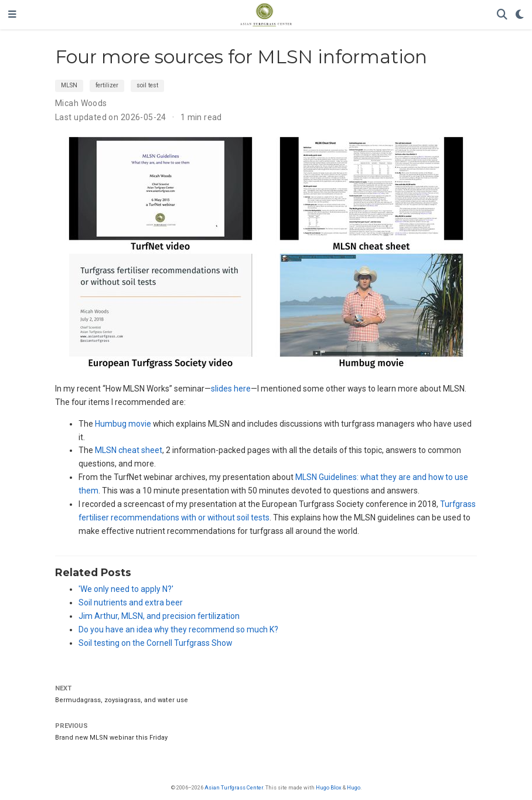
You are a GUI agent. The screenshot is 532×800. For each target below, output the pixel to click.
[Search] (502, 15)
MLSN (69, 85)
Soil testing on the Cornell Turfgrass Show (155, 643)
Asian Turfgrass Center (234, 787)
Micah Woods (81, 103)
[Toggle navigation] (12, 15)
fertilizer (107, 85)
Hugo (354, 787)
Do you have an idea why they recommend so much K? (178, 629)
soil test (147, 85)
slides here (231, 389)
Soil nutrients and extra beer (131, 602)
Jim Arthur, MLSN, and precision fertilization (159, 616)
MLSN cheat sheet (129, 450)
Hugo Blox (329, 787)
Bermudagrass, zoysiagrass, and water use (122, 700)
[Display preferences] (520, 15)
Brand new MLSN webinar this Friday (111, 738)
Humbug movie (123, 424)
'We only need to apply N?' (126, 589)
